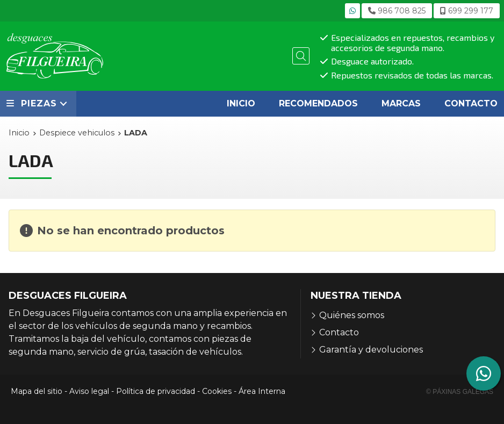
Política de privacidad (156, 391)
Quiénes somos (352, 315)
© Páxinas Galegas (460, 392)
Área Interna (262, 391)
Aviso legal (89, 391)
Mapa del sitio (37, 391)
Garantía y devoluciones (371, 350)
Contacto (339, 332)
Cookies (217, 391)
